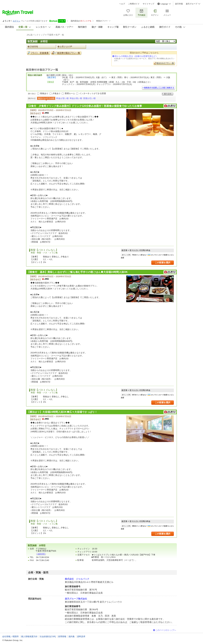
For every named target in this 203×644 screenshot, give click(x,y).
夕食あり (56, 93)
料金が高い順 (76, 98)
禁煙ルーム (70, 93)
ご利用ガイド (134, 4)
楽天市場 (179, 4)
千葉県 (50, 35)
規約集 (72, 636)
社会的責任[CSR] (48, 636)
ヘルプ (122, 4)
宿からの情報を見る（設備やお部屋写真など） (136, 56)
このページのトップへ (166, 630)
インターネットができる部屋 (93, 93)
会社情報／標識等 (10, 636)
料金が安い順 (62, 98)
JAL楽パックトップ (36, 35)
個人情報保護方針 (29, 636)
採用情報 (62, 636)
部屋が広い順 (89, 98)
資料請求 (81, 636)
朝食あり (44, 93)
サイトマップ (148, 4)
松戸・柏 (60, 35)
